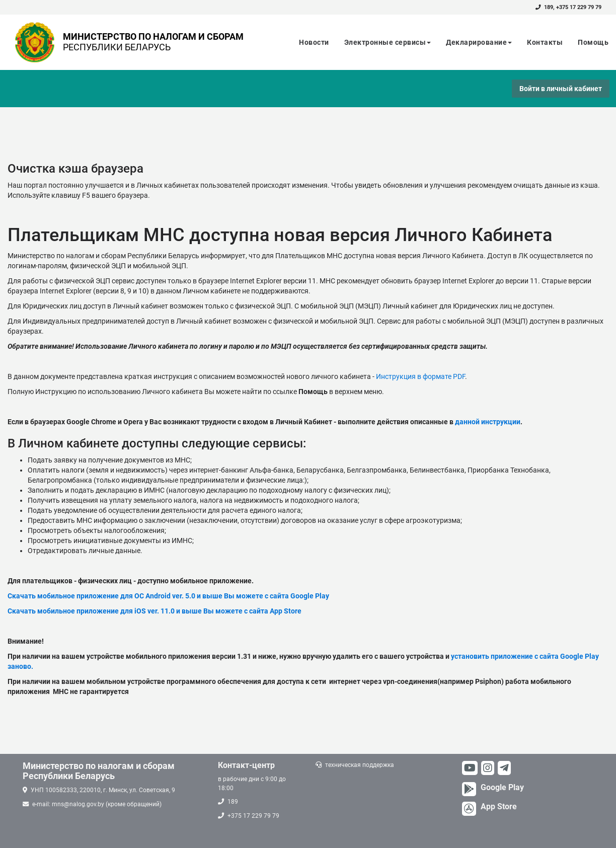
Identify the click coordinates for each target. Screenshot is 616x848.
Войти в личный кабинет (561, 89)
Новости (314, 42)
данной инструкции (488, 422)
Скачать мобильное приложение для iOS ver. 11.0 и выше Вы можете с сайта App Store (155, 611)
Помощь (593, 42)
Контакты (545, 42)
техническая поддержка (360, 765)
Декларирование (479, 42)
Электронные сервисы (388, 42)
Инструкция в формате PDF (420, 376)
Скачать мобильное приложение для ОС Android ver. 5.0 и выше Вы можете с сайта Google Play (168, 596)
